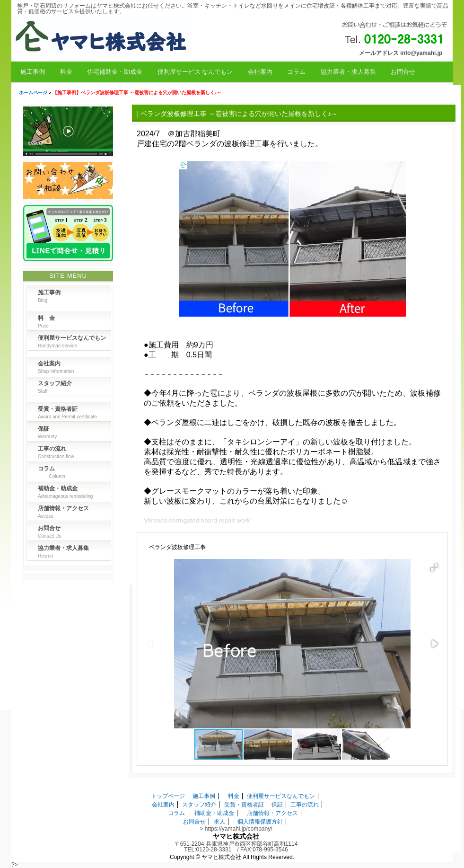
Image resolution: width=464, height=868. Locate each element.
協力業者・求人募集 (348, 72)
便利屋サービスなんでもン (281, 796)
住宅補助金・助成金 (115, 72)
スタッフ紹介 (199, 805)
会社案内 (260, 72)
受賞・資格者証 (244, 805)
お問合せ (403, 72)
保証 (277, 805)
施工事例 (33, 72)
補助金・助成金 (214, 813)
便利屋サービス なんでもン (195, 72)
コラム (296, 72)
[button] (434, 567)
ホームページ (33, 93)
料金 (66, 72)
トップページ (168, 796)
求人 (219, 822)
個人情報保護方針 (260, 822)
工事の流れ (305, 805)
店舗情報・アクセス (272, 813)
